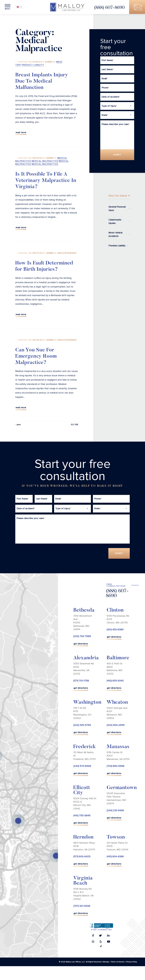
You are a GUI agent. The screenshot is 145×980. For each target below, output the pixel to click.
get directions (81, 644)
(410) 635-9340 (115, 681)
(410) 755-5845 (82, 816)
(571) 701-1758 (81, 681)
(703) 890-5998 (115, 766)
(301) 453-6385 (115, 630)
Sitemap (106, 962)
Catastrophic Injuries (115, 221)
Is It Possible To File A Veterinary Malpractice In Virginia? (46, 181)
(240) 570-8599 (82, 766)
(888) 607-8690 (109, 8)
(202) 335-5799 (82, 725)
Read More (21, 132)
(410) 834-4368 (115, 857)
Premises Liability (117, 246)
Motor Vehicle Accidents (115, 234)
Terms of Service (118, 962)
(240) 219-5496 (115, 811)
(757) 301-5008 (82, 906)
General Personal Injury (117, 208)
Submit (117, 155)
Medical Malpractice (45, 161)
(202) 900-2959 (116, 725)
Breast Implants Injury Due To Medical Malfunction (42, 82)
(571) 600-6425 (82, 857)
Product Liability (33, 65)
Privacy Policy (132, 962)
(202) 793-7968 (82, 636)
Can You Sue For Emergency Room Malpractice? (36, 357)
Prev (19, 425)
